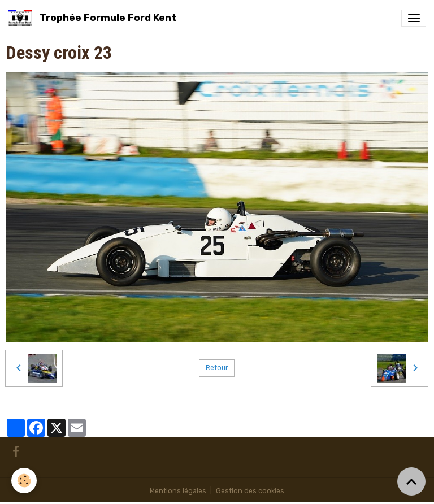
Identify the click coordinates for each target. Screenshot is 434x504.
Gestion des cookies (250, 491)
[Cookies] (24, 481)
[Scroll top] (411, 481)
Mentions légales (178, 491)
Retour (217, 368)
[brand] (94, 18)
